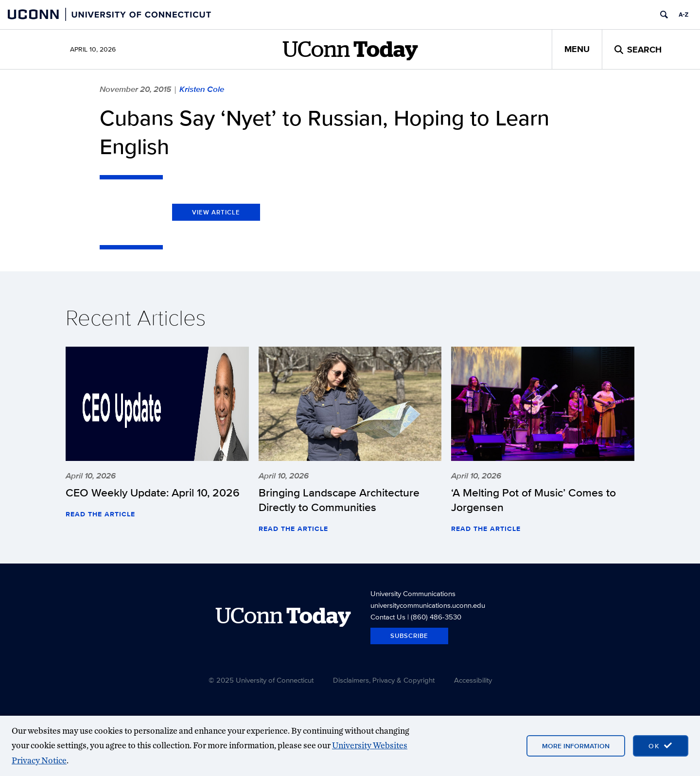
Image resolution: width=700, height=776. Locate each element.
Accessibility (473, 680)
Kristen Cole (202, 89)
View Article (216, 212)
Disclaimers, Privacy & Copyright (384, 680)
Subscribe (409, 636)
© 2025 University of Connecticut (261, 680)
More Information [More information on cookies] (576, 746)
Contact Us (388, 617)
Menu (577, 49)
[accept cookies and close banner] (661, 746)
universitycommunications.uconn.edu (428, 605)
